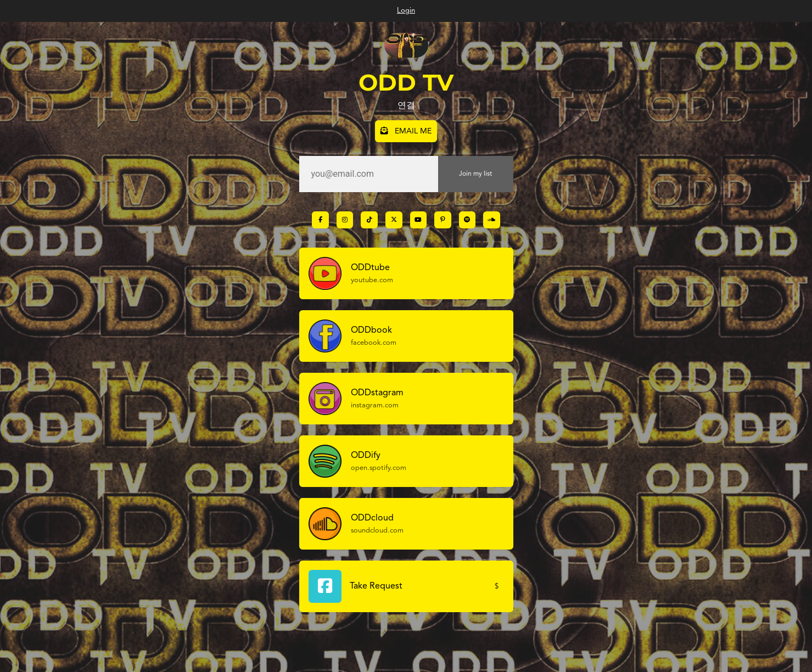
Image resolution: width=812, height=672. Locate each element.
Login (406, 11)
